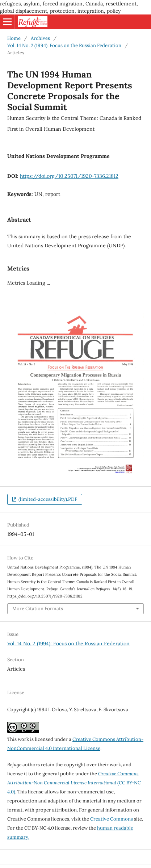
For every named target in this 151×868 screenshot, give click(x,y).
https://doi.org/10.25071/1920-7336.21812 (69, 176)
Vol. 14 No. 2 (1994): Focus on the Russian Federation (64, 45)
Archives (40, 38)
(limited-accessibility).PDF (47, 499)
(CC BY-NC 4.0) (74, 783)
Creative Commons (112, 819)
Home (14, 38)
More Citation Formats (38, 609)
